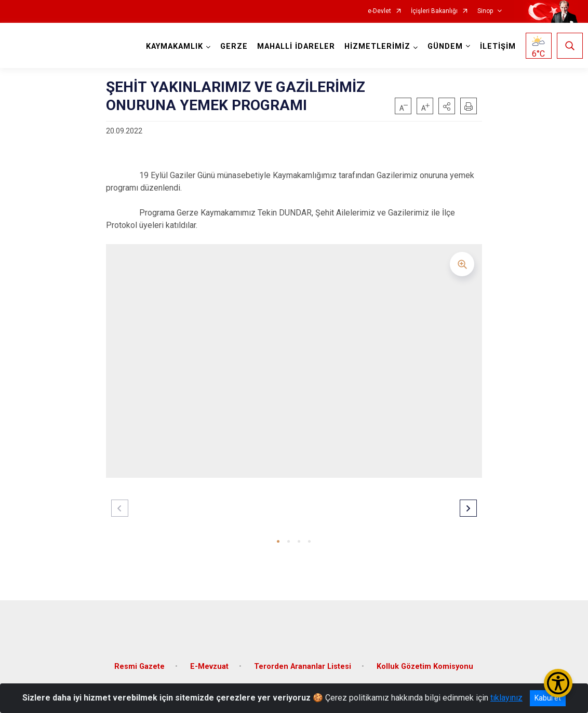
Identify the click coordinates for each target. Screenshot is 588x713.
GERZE (231, 46)
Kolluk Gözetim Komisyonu (425, 659)
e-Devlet (379, 11)
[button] (447, 106)
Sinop (485, 11)
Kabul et (548, 698)
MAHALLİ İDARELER (293, 46)
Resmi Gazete (139, 659)
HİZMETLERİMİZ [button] (375, 46)
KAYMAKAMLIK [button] (172, 46)
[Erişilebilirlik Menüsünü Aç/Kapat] (558, 683)
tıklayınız (506, 698)
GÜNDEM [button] (443, 46)
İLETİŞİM (495, 46)
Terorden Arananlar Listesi (303, 659)
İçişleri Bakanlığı (434, 11)
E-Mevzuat (209, 659)
